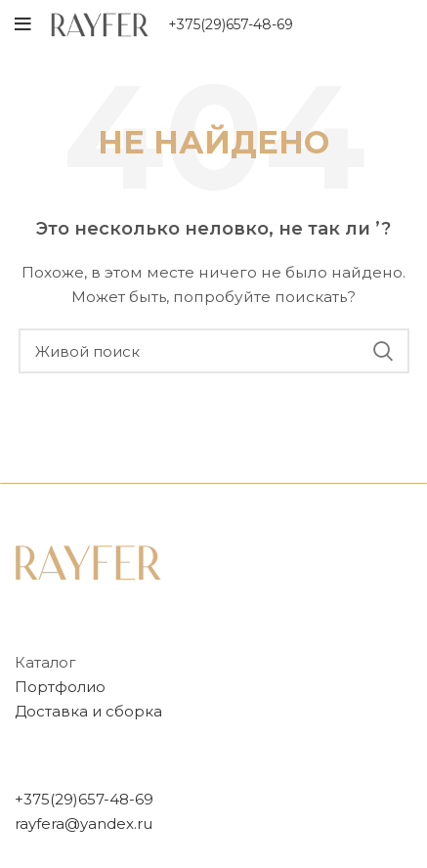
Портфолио (60, 687)
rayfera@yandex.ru (84, 824)
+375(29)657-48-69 (231, 24)
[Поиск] (214, 351)
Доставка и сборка (88, 711)
